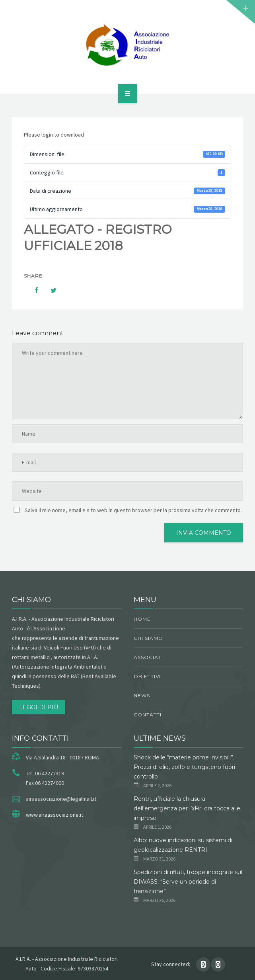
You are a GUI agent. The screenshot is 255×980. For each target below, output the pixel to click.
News (142, 695)
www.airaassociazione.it (55, 815)
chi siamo (148, 638)
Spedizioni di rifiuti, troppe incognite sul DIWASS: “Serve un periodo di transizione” (188, 882)
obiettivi (147, 676)
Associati (148, 657)
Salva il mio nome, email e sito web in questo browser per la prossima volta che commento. (133, 510)
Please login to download (54, 135)
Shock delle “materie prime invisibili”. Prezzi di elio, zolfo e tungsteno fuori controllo (184, 767)
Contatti (148, 715)
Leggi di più (39, 707)
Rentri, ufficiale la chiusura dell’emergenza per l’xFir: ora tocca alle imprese (187, 808)
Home (142, 619)
